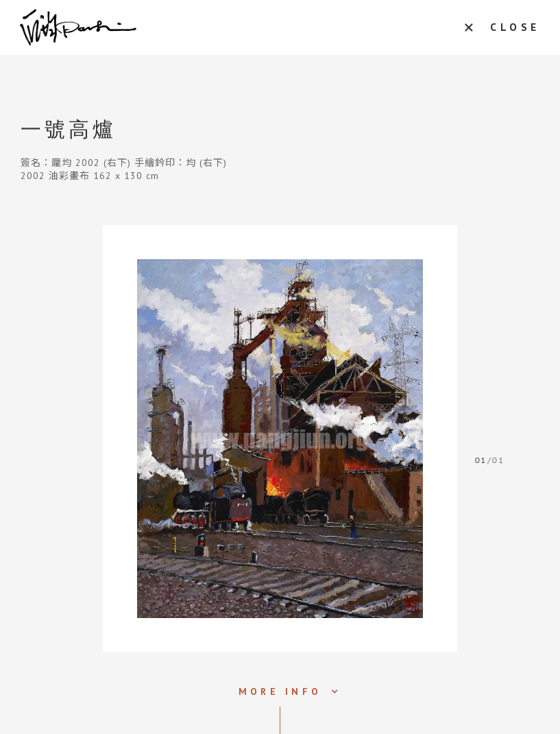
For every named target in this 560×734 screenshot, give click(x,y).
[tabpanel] (280, 439)
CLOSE (512, 27)
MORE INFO (280, 691)
